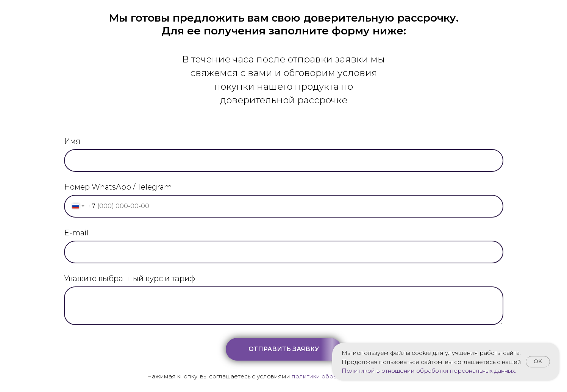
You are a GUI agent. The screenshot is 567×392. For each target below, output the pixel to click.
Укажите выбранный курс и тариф (130, 278)
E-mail (76, 233)
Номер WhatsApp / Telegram (118, 187)
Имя (72, 141)
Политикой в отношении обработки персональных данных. (429, 371)
